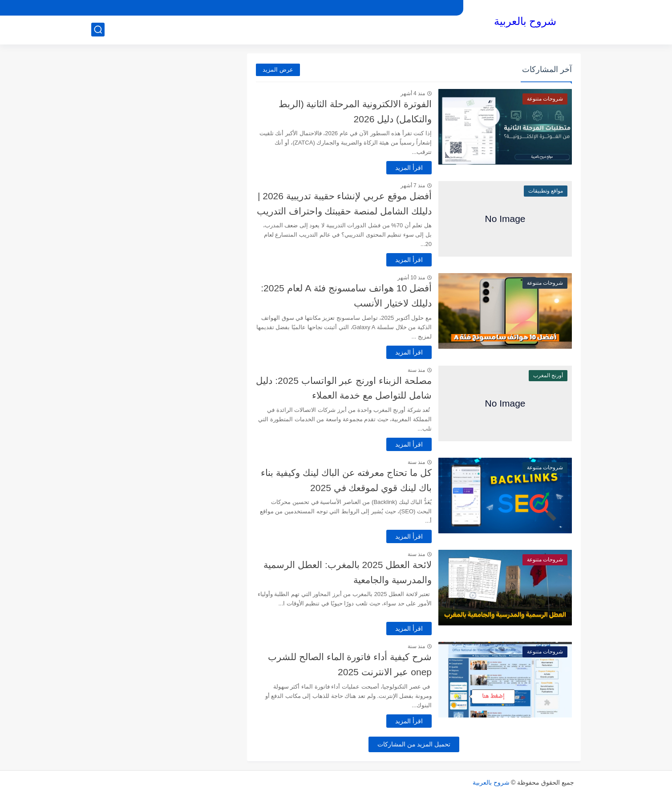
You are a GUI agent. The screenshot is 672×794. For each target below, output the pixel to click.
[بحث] (98, 30)
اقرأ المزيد (409, 168)
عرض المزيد (278, 70)
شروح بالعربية (525, 21)
